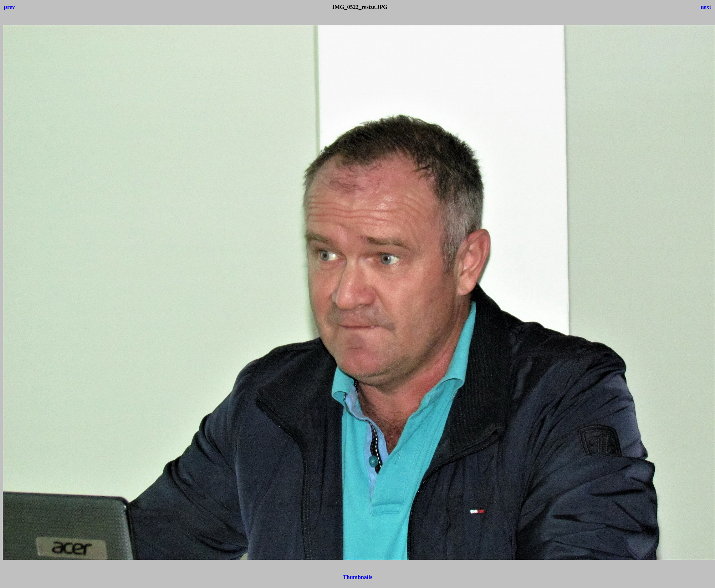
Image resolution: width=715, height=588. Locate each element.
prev (9, 7)
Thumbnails (357, 577)
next (706, 7)
